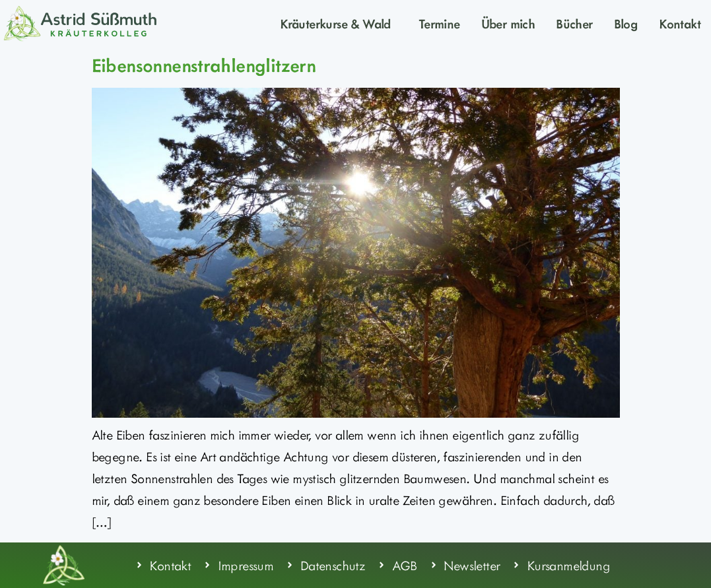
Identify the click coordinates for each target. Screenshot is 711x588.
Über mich (508, 23)
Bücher (574, 23)
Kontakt (680, 23)
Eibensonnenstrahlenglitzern (204, 65)
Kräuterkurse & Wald (339, 23)
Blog (626, 23)
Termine (439, 23)
